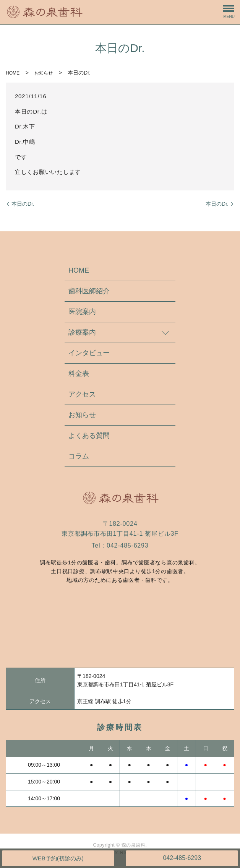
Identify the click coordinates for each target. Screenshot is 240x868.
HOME (13, 73)
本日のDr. (23, 204)
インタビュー (89, 353)
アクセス (82, 394)
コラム (79, 456)
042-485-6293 (182, 858)
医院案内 (82, 312)
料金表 (79, 374)
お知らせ (44, 73)
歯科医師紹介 (89, 291)
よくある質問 (89, 436)
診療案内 (82, 332)
